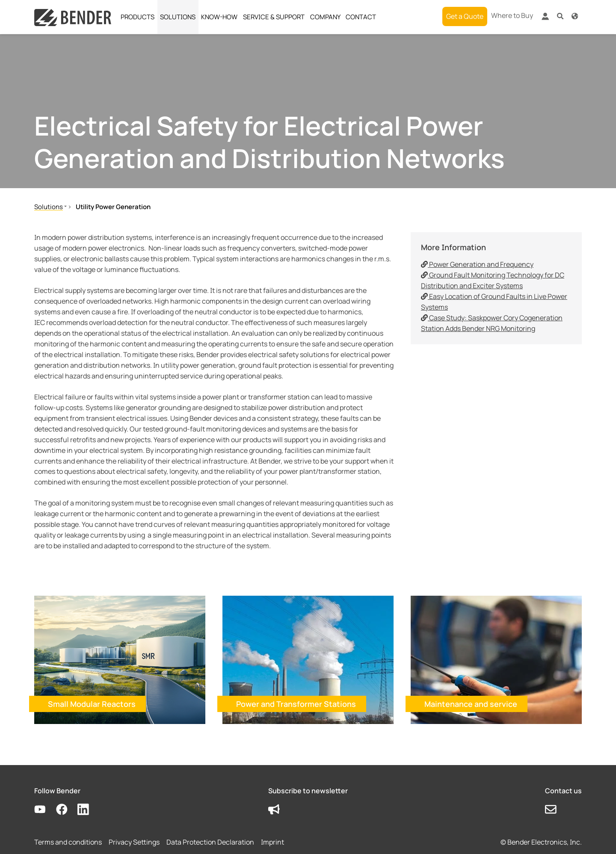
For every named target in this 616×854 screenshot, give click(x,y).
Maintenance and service (471, 704)
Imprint (272, 842)
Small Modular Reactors (92, 704)
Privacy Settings (134, 842)
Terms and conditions (68, 842)
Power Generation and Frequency (477, 264)
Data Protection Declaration (210, 842)
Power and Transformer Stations (296, 704)
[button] (560, 16)
